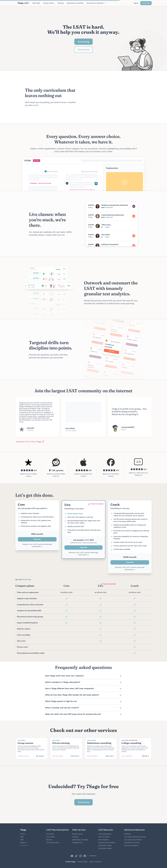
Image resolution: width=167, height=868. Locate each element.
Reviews (49, 840)
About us (23, 843)
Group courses (77, 834)
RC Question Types (105, 848)
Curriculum (50, 834)
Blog (22, 837)
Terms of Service (96, 862)
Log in (136, 3)
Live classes (50, 837)
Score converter (104, 837)
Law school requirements (133, 840)
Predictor (127, 834)
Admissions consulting (80, 840)
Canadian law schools (132, 843)
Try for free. (27, 580)
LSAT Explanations (105, 834)
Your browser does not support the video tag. (113, 97)
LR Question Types (105, 845)
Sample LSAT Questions (107, 843)
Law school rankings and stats (135, 837)
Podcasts (93, 856)
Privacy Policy (82, 862)
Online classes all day (75, 514)
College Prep (78, 843)
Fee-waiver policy (53, 843)
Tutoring (75, 837)
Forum (23, 834)
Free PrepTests (103, 840)
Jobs (22, 840)
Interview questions (131, 845)
